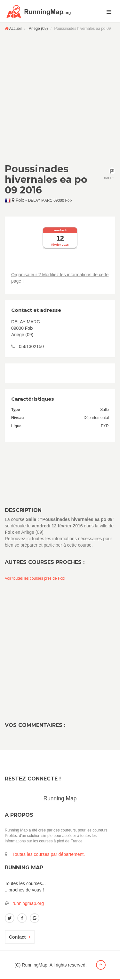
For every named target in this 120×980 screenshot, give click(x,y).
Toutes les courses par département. (49, 854)
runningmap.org (28, 903)
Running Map (60, 798)
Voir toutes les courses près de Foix (35, 578)
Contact (20, 937)
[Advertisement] (60, 97)
